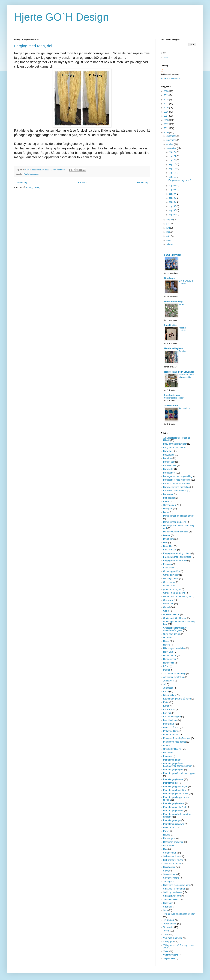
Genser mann (170, 586)
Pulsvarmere (169, 828)
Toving (166, 931)
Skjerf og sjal (169, 867)
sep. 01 (173, 215)
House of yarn (170, 656)
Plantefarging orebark (173, 811)
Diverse (167, 535)
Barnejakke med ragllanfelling (177, 484)
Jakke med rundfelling (174, 677)
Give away (168, 600)
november (171, 140)
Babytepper (169, 455)
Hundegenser (170, 659)
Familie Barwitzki (173, 255)
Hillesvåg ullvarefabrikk (174, 648)
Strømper (168, 907)
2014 (167, 116)
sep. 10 (173, 177)
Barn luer (168, 458)
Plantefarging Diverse (173, 779)
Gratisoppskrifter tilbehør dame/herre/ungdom (175, 629)
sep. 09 (173, 186)
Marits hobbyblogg (174, 302)
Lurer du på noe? (171, 728)
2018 (167, 99)
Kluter (166, 702)
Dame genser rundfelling (175, 522)
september (172, 148)
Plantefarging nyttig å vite (175, 807)
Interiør (167, 670)
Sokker (166, 871)
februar (170, 244)
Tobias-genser (170, 924)
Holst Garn (168, 652)
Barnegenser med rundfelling (177, 480)
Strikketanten (171, 406)
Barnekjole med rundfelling (176, 491)
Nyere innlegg (22, 183)
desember (171, 136)
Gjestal (166, 607)
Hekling (167, 645)
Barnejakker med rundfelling (176, 487)
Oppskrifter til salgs (172, 749)
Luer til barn (169, 724)
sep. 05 (173, 202)
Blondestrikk (169, 498)
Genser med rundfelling (174, 593)
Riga (165, 849)
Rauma (167, 835)
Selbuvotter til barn (172, 856)
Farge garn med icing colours (177, 553)
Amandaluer (184, 408)
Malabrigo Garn (171, 731)
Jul (165, 684)
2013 (167, 120)
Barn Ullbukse (170, 466)
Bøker (166, 502)
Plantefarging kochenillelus (176, 794)
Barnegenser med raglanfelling (178, 476)
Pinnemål (168, 756)
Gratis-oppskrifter (171, 614)
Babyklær (168, 451)
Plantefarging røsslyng (174, 824)
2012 (167, 124)
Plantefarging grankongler (175, 786)
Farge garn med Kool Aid (175, 560)
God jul (167, 611)
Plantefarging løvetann (174, 803)
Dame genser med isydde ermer (178, 516)
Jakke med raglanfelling (174, 674)
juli (168, 224)
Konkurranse (169, 710)
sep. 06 (173, 198)
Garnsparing (169, 582)
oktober (170, 144)
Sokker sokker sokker (174, 398)
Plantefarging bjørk (172, 760)
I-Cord (166, 666)
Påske (166, 831)
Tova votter (168, 927)
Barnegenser (169, 473)
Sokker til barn (170, 874)
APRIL (182, 304)
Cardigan (183, 351)
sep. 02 (173, 210)
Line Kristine (171, 325)
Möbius (167, 746)
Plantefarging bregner (173, 770)
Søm (165, 910)
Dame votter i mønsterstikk (176, 532)
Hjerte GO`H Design (62, 17)
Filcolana (167, 564)
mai (168, 232)
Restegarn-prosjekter (173, 842)
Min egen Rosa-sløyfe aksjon (177, 738)
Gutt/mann (168, 638)
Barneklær (168, 494)
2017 (167, 104)
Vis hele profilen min (170, 79)
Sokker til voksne (171, 878)
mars (169, 240)
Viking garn (169, 942)
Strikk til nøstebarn (172, 896)
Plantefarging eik (171, 783)
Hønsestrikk (169, 663)
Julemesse (168, 688)
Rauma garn (169, 838)
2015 (167, 112)
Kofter (166, 706)
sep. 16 (173, 168)
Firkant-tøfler (169, 568)
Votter (166, 951)
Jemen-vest (169, 681)
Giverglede (168, 604)
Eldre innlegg (143, 183)
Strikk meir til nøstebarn (174, 889)
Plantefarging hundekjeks (175, 790)
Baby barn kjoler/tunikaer (175, 444)
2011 (167, 128)
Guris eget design (172, 634)
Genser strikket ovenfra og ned (178, 596)
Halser (166, 641)
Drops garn (168, 539)
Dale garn (168, 509)
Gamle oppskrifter (172, 571)
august (170, 220)
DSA (165, 542)
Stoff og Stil (169, 882)
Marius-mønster (171, 735)
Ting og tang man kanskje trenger (179, 914)
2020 (167, 91)
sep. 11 (173, 173)
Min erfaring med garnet (174, 742)
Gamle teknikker (171, 575)
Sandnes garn (170, 853)
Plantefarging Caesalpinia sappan (179, 773)
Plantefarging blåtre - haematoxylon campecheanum (178, 765)
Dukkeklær (168, 546)
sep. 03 (173, 206)
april (169, 236)
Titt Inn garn (169, 920)
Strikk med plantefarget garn (177, 885)
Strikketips (168, 903)
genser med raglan (172, 589)
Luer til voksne (170, 720)
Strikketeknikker (171, 900)
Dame (166, 512)
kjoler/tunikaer (170, 695)
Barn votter (168, 469)
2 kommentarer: (58, 170)
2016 (167, 108)
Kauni (166, 692)
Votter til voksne (171, 955)
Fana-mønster (170, 550)
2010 (167, 132)
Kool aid (167, 713)
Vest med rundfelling (173, 938)
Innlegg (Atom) (33, 188)
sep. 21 (173, 160)
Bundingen (170, 278)
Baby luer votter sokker (174, 448)
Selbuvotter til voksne (173, 860)
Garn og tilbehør (171, 578)
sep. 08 (173, 190)
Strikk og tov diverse (173, 892)
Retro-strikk (169, 846)
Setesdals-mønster (172, 864)
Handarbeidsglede (173, 348)
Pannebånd (169, 753)
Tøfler (166, 934)
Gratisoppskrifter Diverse (175, 618)
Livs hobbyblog (172, 395)
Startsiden (82, 183)
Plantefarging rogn (31, 174)
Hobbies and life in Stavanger (179, 372)
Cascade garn (170, 505)
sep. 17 (173, 164)
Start (165, 58)
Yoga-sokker (169, 958)
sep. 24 (173, 156)
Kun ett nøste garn (172, 717)
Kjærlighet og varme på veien (177, 699)
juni (168, 228)
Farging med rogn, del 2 (35, 46)
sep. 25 (173, 152)
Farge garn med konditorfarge (177, 557)
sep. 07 (173, 194)
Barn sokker (169, 462)
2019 (167, 95)
